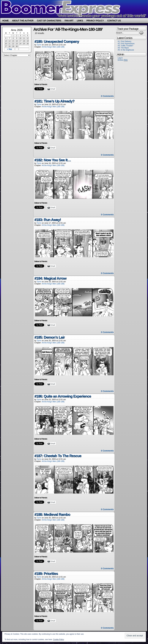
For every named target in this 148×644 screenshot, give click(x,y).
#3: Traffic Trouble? (125, 46)
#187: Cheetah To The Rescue (58, 456)
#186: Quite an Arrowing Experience (63, 396)
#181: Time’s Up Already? (54, 101)
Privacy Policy (95, 21)
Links (80, 21)
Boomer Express (74, 9)
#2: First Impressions (126, 44)
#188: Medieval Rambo (52, 514)
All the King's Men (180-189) (53, 47)
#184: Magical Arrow (50, 278)
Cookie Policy (59, 639)
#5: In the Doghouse (126, 50)
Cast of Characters (49, 21)
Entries (123, 60)
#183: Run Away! (48, 220)
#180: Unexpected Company (57, 41)
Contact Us (114, 21)
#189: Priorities (46, 574)
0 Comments (107, 96)
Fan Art (69, 21)
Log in (120, 58)
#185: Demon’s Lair (50, 337)
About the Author (23, 21)
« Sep (9, 49)
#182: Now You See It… (53, 160)
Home (5, 21)
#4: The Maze (123, 48)
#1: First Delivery (124, 41)
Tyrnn (39, 45)
